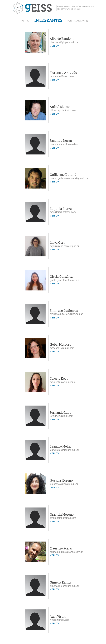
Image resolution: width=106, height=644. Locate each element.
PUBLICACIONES (78, 21)
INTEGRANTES (48, 20)
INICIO (25, 21)
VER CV (54, 46)
